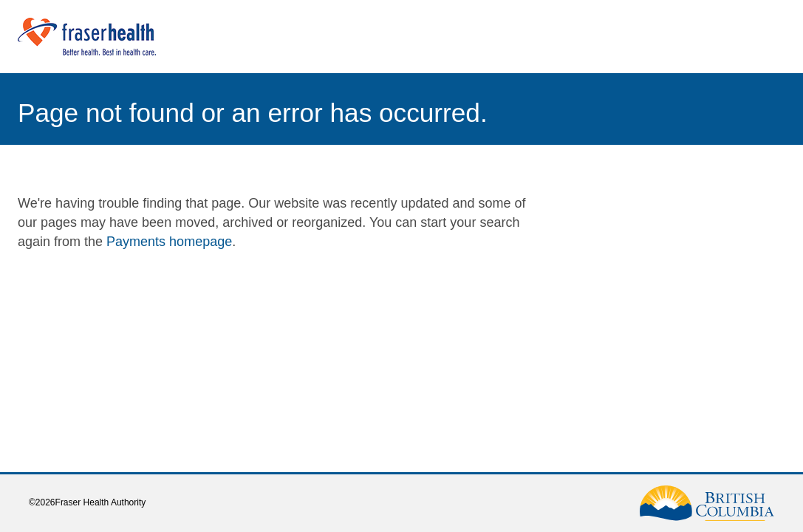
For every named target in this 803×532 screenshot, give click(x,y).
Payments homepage (169, 242)
